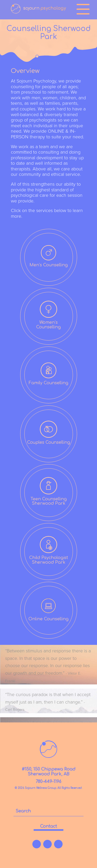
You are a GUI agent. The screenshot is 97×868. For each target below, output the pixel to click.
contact (48, 826)
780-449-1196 (48, 782)
